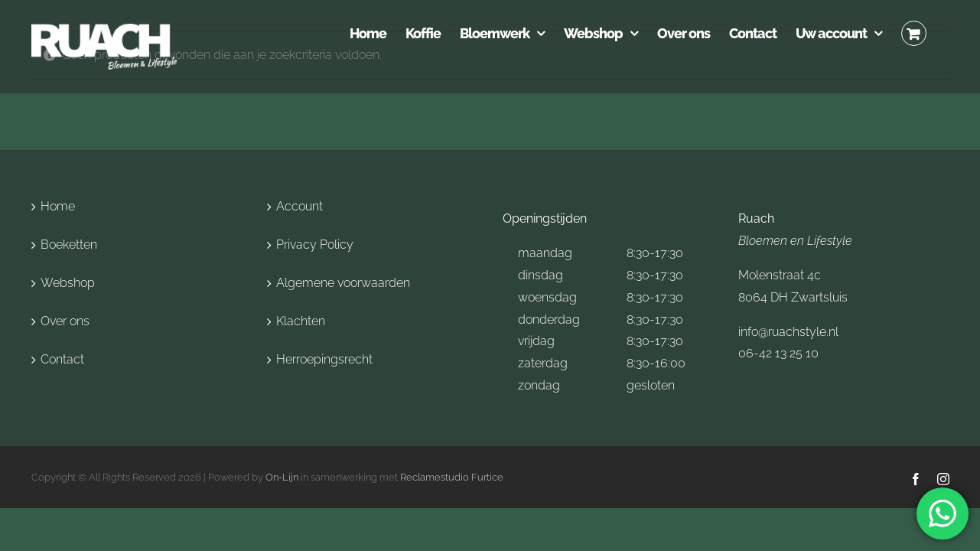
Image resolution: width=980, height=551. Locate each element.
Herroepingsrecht (324, 359)
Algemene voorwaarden (343, 283)
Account (300, 206)
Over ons (65, 321)
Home (58, 206)
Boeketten (69, 245)
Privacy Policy (315, 245)
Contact (62, 359)
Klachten (301, 321)
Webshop (68, 283)
